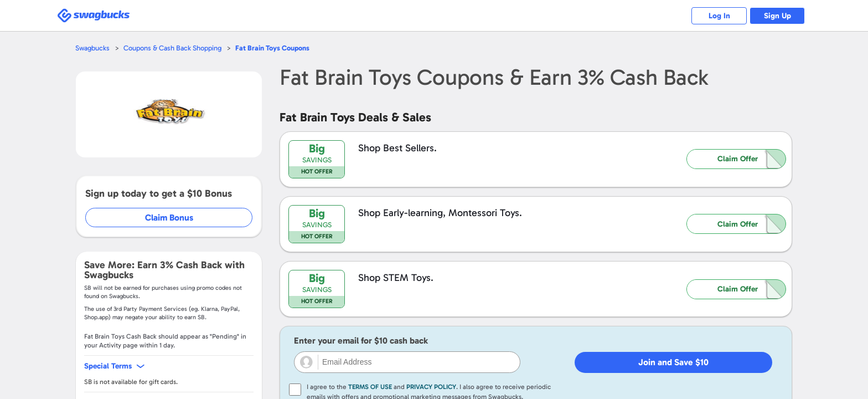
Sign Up (777, 16)
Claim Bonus (169, 218)
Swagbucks (92, 48)
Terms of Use (370, 387)
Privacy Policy (431, 387)
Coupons (272, 48)
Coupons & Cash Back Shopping (172, 48)
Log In (719, 16)
